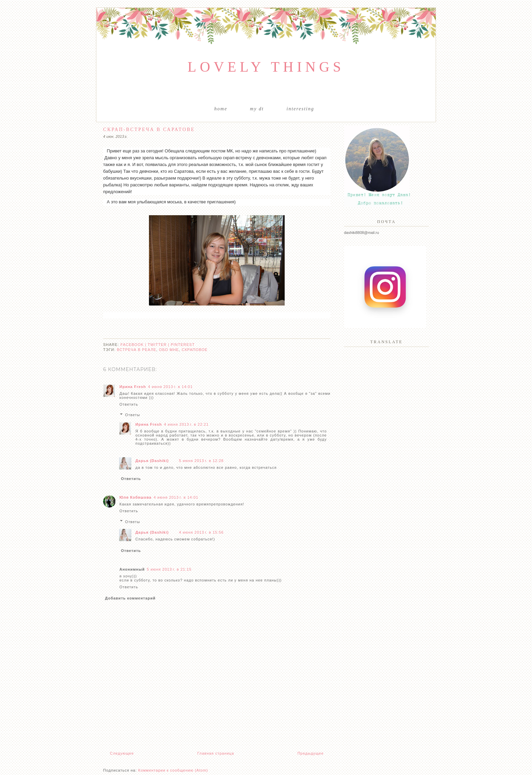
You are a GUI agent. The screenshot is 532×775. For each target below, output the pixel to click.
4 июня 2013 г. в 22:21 (186, 424)
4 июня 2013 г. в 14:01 (170, 387)
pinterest (183, 345)
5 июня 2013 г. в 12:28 (201, 461)
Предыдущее (311, 753)
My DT (257, 109)
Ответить (129, 404)
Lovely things (266, 67)
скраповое (195, 350)
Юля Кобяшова (136, 497)
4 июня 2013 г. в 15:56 (201, 532)
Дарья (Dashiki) (152, 461)
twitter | (159, 345)
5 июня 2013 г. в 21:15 (169, 569)
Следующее (122, 753)
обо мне (169, 350)
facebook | (134, 345)
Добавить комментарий (130, 598)
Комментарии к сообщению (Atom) (173, 770)
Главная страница (215, 753)
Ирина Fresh (133, 387)
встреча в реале (137, 350)
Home (221, 109)
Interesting (300, 109)
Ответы (133, 415)
